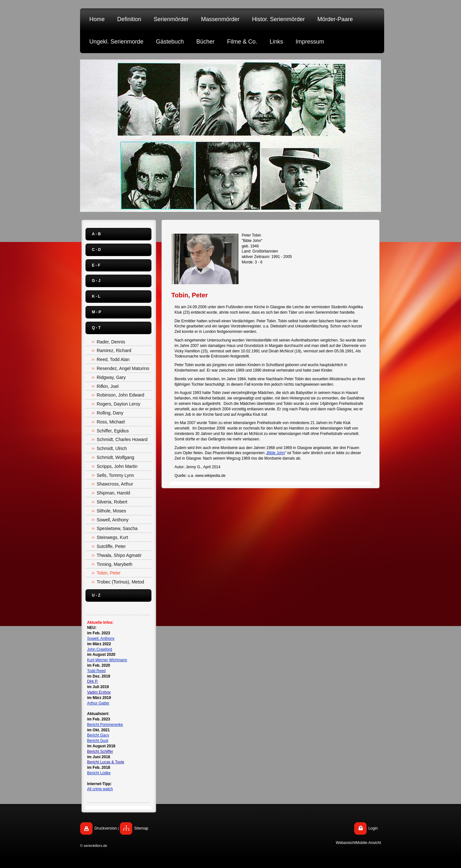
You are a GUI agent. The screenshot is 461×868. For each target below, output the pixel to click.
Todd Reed (96, 671)
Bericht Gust (98, 741)
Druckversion (106, 828)
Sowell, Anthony (101, 639)
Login (373, 828)
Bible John (276, 453)
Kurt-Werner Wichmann (107, 660)
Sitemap (141, 828)
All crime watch (100, 789)
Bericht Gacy (98, 735)
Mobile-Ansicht (368, 843)
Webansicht (346, 843)
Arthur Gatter (98, 703)
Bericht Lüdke (99, 773)
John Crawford (100, 649)
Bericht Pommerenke (105, 725)
